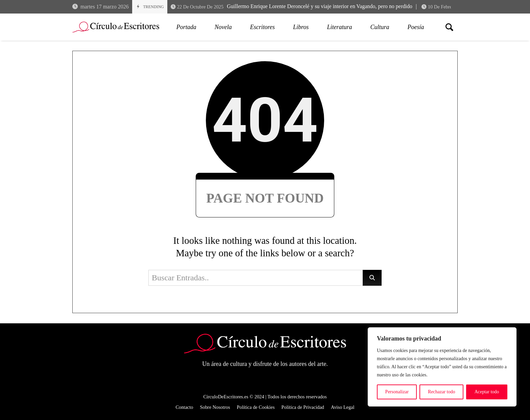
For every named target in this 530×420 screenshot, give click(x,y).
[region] (442, 367)
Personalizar (397, 392)
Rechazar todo (441, 392)
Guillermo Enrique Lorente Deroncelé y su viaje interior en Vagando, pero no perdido (292, 7)
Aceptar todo (487, 392)
